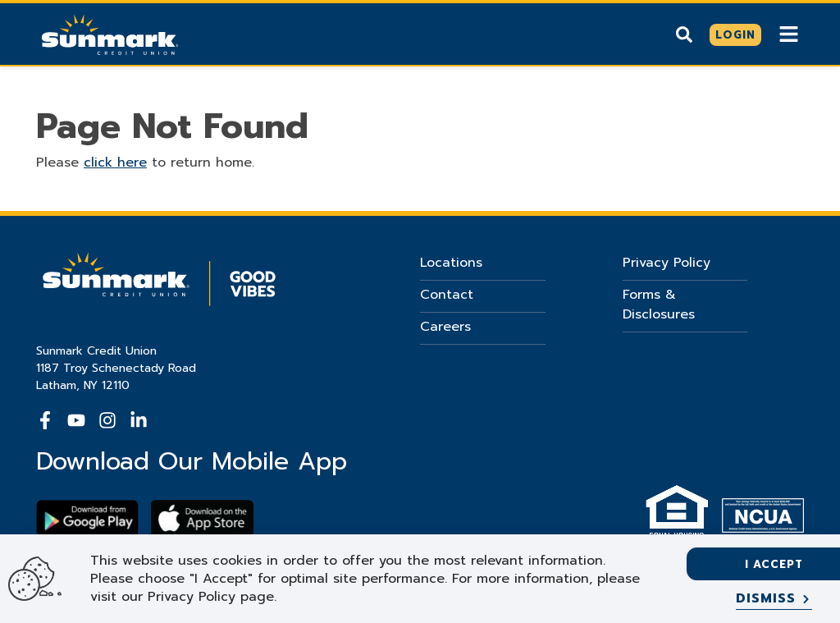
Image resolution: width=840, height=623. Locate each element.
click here (115, 163)
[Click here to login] (735, 35)
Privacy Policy (667, 263)
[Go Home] (110, 33)
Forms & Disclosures (659, 305)
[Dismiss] (774, 599)
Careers (445, 327)
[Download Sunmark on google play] (87, 518)
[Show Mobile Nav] (789, 34)
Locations (451, 263)
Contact (447, 295)
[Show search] (684, 34)
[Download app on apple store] (202, 518)
